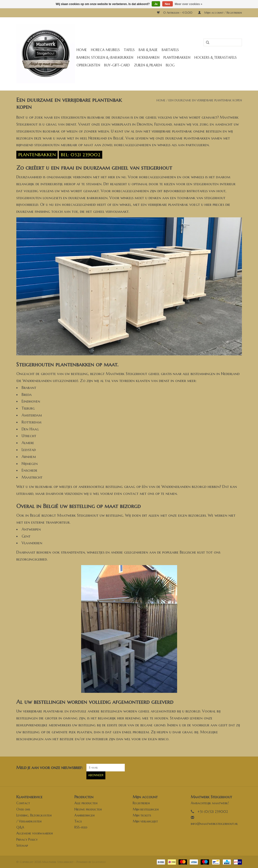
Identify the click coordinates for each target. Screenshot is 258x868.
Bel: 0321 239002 (81, 155)
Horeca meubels (105, 50)
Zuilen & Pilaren (148, 65)
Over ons (23, 809)
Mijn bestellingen (146, 809)
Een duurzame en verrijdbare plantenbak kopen (205, 100)
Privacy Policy (27, 839)
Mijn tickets (142, 815)
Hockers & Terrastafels (216, 58)
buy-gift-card (117, 65)
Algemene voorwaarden (35, 833)
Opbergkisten (88, 65)
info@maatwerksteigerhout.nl (214, 823)
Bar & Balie (148, 50)
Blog (170, 65)
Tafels (129, 50)
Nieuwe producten (88, 809)
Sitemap (22, 845)
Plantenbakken (177, 58)
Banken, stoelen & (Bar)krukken (105, 58)
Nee (168, 4)
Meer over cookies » (189, 4)
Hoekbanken (148, 58)
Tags (78, 821)
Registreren (141, 803)
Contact (23, 803)
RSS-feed (81, 827)
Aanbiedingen (84, 815)
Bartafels (170, 50)
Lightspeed (99, 862)
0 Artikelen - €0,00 (175, 13)
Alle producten (86, 803)
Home (82, 50)
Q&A (20, 827)
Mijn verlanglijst (145, 821)
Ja (156, 4)
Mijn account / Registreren (220, 13)
